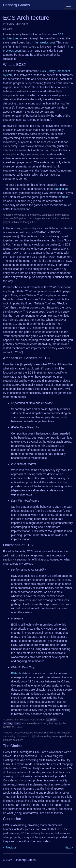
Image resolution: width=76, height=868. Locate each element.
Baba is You (62, 189)
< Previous (10, 847)
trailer (66, 197)
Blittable (16, 673)
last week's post (45, 42)
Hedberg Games (16, 5)
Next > (69, 847)
